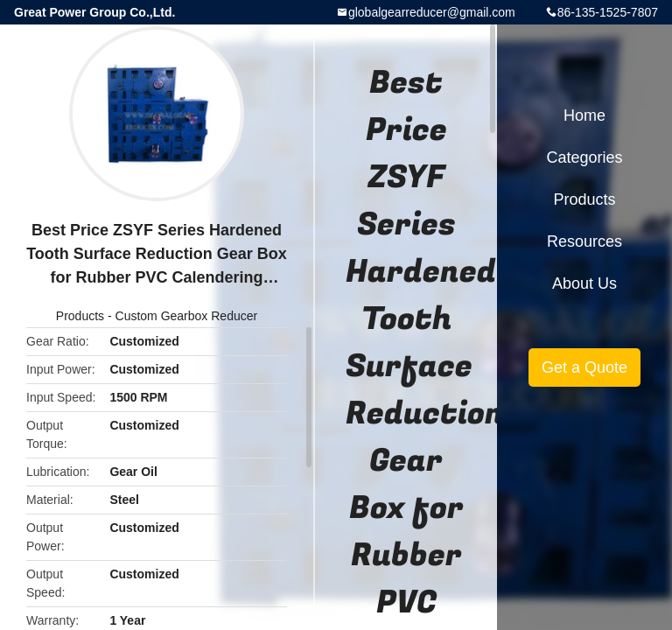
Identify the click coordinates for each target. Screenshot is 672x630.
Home (584, 115)
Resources (584, 241)
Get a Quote (584, 367)
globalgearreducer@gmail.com (432, 12)
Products (80, 316)
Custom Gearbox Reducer (187, 316)
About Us (584, 283)
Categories (584, 157)
